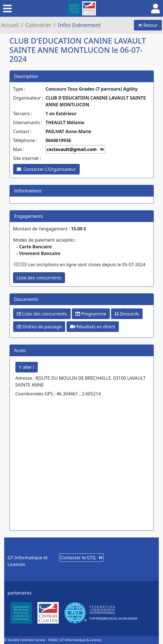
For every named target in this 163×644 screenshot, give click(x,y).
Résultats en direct (93, 327)
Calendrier (38, 25)
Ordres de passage (39, 327)
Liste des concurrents (42, 314)
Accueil (10, 25)
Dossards (127, 314)
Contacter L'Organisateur (46, 169)
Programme (91, 314)
